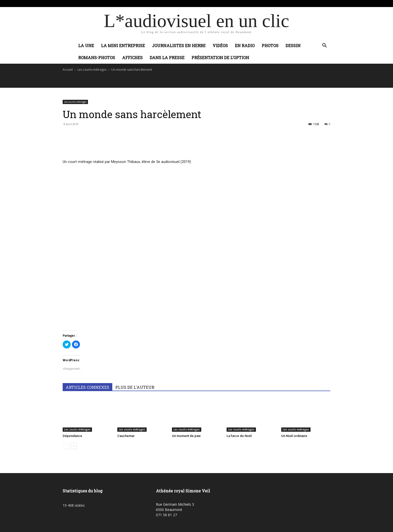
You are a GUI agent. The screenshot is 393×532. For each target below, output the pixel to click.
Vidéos (220, 46)
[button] (324, 46)
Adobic (142, 3)
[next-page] (74, 446)
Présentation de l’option (220, 58)
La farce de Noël (239, 436)
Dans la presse (167, 58)
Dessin (293, 46)
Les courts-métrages (92, 70)
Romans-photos (97, 58)
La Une (86, 46)
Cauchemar (126, 436)
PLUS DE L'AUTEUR (135, 387)
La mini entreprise (123, 46)
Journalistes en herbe (179, 46)
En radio (245, 46)
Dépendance (72, 436)
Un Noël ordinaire (294, 436)
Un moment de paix (186, 436)
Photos (270, 46)
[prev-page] (66, 446)
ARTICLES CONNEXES (87, 387)
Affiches (132, 58)
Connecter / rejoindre (119, 3)
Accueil (68, 70)
